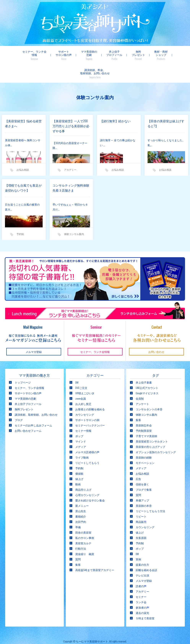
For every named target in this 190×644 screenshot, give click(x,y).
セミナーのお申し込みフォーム (33, 407)
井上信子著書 (144, 364)
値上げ (79, 460)
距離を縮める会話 (146, 551)
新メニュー (82, 487)
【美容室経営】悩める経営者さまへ (23, 105)
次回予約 (81, 503)
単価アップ (142, 482)
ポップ (79, 417)
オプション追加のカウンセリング (156, 434)
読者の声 (141, 568)
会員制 (140, 380)
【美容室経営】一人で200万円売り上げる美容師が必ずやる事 (71, 107)
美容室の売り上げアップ (150, 428)
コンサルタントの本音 (149, 391)
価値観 (79, 455)
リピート (141, 498)
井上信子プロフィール (95, 55)
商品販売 (141, 503)
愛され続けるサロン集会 (90, 482)
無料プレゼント (118, 55)
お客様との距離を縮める (90, 391)
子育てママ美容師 (146, 417)
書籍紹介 (81, 498)
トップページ (23, 364)
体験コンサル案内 (74, 215)
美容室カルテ (83, 525)
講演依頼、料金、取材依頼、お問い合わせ (170, 55)
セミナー (141, 578)
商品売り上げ (83, 471)
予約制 (20, 215)
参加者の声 (142, 589)
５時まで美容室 (145, 600)
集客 (78, 546)
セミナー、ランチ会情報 (17, 55)
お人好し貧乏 (83, 385)
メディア (81, 428)
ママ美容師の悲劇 (70, 55)
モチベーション (145, 444)
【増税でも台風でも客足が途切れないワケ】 (23, 169)
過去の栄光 (142, 594)
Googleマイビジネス (147, 375)
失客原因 (141, 519)
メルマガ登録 (144, 562)
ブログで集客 (144, 471)
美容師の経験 (144, 439)
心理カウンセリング (87, 476)
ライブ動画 (82, 439)
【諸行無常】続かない (115, 103)
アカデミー (70, 151)
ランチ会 (141, 584)
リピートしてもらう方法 (150, 493)
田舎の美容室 (83, 514)
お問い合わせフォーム (28, 412)
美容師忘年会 (144, 407)
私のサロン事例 (85, 519)
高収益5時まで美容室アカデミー (95, 551)
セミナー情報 (83, 412)
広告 (138, 460)
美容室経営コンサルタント (152, 423)
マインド (81, 423)
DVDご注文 (81, 369)
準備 (78, 509)
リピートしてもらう (87, 444)
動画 (78, 466)
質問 (78, 541)
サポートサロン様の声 (46, 55)
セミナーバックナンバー (90, 407)
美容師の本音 (144, 487)
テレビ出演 (142, 557)
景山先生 (81, 493)
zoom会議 (81, 380)
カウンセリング (85, 396)
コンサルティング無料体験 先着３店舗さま (71, 169)
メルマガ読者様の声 (87, 434)
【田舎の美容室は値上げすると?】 (166, 105)
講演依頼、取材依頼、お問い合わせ (36, 396)
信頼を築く (142, 466)
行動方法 (81, 530)
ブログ (19, 401)
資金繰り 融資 (85, 535)
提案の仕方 (142, 546)
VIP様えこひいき (85, 375)
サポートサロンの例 (87, 401)
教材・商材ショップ (140, 55)
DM (77, 364)
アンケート (142, 385)
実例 (138, 541)
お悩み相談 (23, 151)
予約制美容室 (144, 412)
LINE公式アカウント (147, 369)
